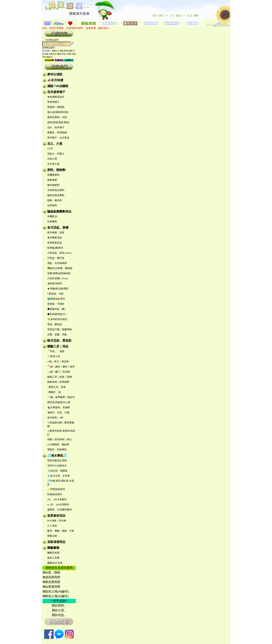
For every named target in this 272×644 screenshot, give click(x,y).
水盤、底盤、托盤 (57, 334)
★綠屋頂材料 (55, 283)
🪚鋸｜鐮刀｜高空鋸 (59, 372)
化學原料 (52, 205)
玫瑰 (63, 54)
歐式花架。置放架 (59, 341)
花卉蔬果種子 (56, 92)
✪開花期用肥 (51, 582)
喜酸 (62, 51)
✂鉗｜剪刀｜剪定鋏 (58, 361)
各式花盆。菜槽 (58, 228)
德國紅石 (55, 51)
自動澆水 (53, 54)
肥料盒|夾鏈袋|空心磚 (59, 402)
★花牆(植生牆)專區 (58, 289)
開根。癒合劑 (55, 200)
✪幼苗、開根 (51, 572)
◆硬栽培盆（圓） (57, 309)
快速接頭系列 (55, 494)
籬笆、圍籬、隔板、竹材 (61, 531)
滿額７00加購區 (58, 86)
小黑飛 (69, 54)
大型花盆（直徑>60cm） (60, 253)
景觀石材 (52, 536)
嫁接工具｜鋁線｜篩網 (59, 377)
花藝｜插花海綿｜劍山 (59, 439)
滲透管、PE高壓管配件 (60, 510)
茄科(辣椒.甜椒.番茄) (58, 122)
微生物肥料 (53, 185)
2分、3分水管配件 (57, 499)
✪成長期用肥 (51, 577)
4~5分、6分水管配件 (58, 504)
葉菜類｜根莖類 (56, 107)
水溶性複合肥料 (56, 190)
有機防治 (52, 216)
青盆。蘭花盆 (55, 324)
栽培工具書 (53, 558)
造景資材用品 (56, 516)
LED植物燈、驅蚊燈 (58, 444)
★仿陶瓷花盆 (55, 238)
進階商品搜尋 (49, 48)
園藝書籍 (53, 548)
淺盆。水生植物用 (57, 263)
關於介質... (59, 610)
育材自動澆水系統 (57, 460)
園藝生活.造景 (55, 563)
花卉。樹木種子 (56, 127)
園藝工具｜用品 (58, 346)
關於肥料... (59, 606)
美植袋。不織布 (56, 304)
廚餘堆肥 (52, 180)
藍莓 (66, 51)
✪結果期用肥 (51, 587)
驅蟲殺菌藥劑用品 (59, 211)
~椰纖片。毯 (54, 392)
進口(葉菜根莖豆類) (58, 112)
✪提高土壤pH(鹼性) (56, 591)
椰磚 (59, 54)
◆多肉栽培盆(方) (57, 314)
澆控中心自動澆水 (57, 466)
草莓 (74, 54)
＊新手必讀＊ (59, 601)
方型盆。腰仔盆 (56, 258)
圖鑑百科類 (53, 553)
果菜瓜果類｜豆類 (57, 117)
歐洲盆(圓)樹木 (55, 248)
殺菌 (70, 51)
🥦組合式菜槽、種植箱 (60, 268)
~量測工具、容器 (56, 387)
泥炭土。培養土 (56, 154)
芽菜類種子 (53, 102)
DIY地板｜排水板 (57, 521)
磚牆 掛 (50, 57)
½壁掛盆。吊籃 (56, 294)
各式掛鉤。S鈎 (55, 418)
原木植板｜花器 (56, 232)
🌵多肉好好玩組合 (57, 319)
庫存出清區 (55, 74)
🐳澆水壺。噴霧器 (57, 471)
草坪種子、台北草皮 (58, 138)
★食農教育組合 (56, 97)
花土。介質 (55, 144)
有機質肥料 (53, 175)
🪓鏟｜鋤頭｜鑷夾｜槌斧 (61, 367)
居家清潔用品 (56, 542)
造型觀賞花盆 (55, 243)
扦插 (44, 57)
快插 (46, 54)
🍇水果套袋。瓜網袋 (59, 407)
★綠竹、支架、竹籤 (58, 412)
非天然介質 (53, 164)
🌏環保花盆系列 (56, 299)
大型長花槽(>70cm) (58, 278)
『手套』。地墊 (56, 351)
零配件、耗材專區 (57, 450)
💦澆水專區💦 (57, 456)
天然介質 (52, 159)
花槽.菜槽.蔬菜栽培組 (59, 273)
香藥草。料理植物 (57, 133)
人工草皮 (52, 526)
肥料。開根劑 (56, 170)
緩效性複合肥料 (56, 195)
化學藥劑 (52, 221)
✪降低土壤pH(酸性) (56, 596)
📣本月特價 (55, 80)
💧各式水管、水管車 (59, 476)
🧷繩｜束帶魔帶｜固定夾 (61, 397)
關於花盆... (59, 615)
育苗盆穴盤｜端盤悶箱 (59, 329)
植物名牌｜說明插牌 (58, 382)
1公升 (50, 149)
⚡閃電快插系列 (56, 489)
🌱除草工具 (54, 356)
